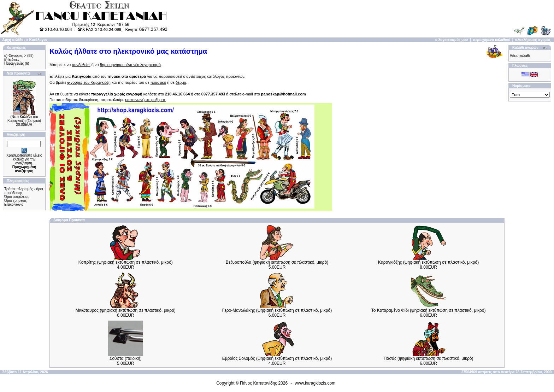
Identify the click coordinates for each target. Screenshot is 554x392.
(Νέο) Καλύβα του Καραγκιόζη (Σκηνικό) (24, 119)
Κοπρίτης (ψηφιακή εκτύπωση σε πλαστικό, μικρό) (126, 262)
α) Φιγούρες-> (15, 56)
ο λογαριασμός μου (452, 40)
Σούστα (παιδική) (126, 358)
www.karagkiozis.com (315, 383)
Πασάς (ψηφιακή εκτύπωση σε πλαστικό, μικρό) (428, 358)
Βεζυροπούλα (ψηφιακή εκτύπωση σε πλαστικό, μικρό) (277, 262)
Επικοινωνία (14, 204)
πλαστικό (158, 82)
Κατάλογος (39, 40)
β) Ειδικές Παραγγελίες (14, 62)
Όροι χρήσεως (16, 201)
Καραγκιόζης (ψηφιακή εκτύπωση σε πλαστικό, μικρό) (428, 262)
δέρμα (181, 82)
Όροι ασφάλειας (17, 197)
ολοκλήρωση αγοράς (533, 40)
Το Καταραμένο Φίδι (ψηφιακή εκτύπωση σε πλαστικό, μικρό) (429, 310)
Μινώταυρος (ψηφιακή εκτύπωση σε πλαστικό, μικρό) (126, 310)
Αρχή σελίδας (14, 40)
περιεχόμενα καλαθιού (491, 40)
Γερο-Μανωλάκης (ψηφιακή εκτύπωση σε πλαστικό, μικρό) (277, 310)
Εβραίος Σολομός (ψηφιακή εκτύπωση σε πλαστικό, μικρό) (277, 358)
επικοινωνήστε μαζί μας (145, 100)
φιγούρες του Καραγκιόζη (89, 82)
